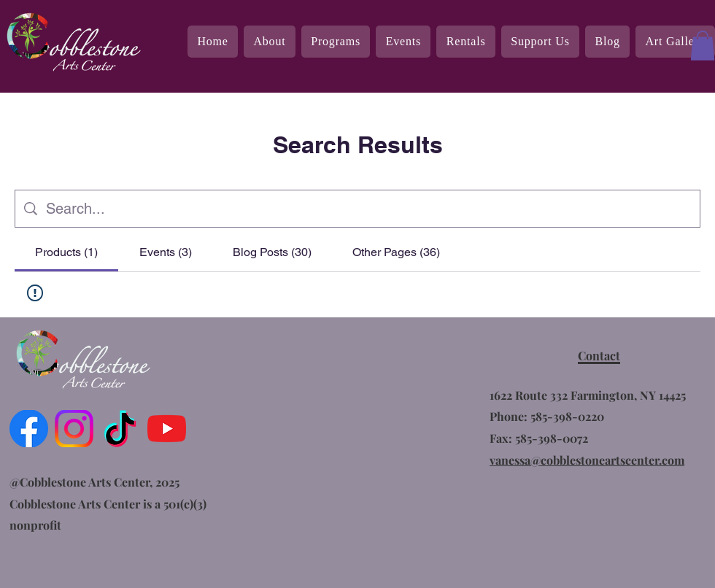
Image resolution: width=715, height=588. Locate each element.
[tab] (66, 252)
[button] (703, 46)
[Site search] (368, 209)
